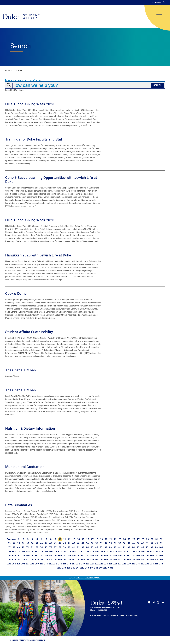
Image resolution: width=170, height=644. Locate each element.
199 (147, 560)
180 (60, 560)
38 (32, 543)
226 (115, 564)
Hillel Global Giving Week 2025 (30, 220)
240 (73, 568)
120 (97, 551)
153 (92, 555)
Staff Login (156, 3)
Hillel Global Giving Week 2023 (30, 104)
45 (64, 543)
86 (97, 547)
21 (111, 539)
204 (14, 564)
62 (143, 543)
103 (18, 551)
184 (78, 560)
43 (55, 543)
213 (55, 564)
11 (65, 539)
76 (51, 547)
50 (87, 543)
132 (152, 551)
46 (69, 543)
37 (28, 543)
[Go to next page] (110, 568)
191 (110, 560)
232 (143, 564)
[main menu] (159, 16)
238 (64, 568)
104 (23, 551)
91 (120, 547)
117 (83, 551)
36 (23, 543)
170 (14, 560)
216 (69, 564)
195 (129, 560)
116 (78, 551)
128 (133, 551)
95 (138, 547)
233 (147, 564)
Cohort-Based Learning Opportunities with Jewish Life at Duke (51, 180)
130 (143, 551)
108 (41, 551)
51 (92, 543)
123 (110, 551)
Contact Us (96, 615)
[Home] (21, 17)
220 (87, 564)
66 (161, 543)
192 (115, 560)
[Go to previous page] (11, 539)
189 (101, 560)
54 (106, 543)
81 (74, 547)
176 (41, 560)
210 (41, 564)
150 (78, 555)
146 (60, 555)
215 (64, 564)
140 (32, 555)
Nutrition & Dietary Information (30, 428)
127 (129, 551)
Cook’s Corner (17, 294)
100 (161, 547)
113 (64, 551)
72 (32, 547)
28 (143, 539)
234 (152, 564)
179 (55, 560)
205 (18, 564)
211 (46, 564)
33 (9, 543)
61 (138, 543)
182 (69, 560)
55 (110, 543)
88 (106, 547)
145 (55, 555)
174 (32, 560)
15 (83, 539)
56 (115, 543)
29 (147, 539)
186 (87, 560)
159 (120, 555)
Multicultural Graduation (25, 467)
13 (74, 539)
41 (46, 543)
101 (9, 551)
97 (147, 547)
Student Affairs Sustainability (29, 332)
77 (55, 547)
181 (64, 560)
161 (129, 555)
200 (152, 560)
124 (115, 551)
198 (143, 560)
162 (133, 555)
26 (134, 539)
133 (156, 551)
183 (74, 560)
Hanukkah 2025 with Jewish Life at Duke (38, 255)
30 (152, 539)
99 (156, 547)
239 (68, 568)
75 (46, 547)
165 (147, 555)
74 (41, 547)
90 (115, 547)
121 (101, 551)
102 (14, 551)
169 (9, 560)
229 (129, 564)
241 (78, 568)
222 (97, 564)
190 (106, 560)
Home (8, 71)
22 (115, 539)
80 (69, 547)
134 (161, 551)
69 (18, 547)
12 (69, 539)
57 (120, 543)
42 (51, 543)
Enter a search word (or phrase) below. (23, 80)
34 (14, 543)
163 (138, 555)
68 (14, 547)
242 (82, 568)
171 (18, 560)
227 (120, 564)
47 (74, 543)
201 (156, 560)
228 (124, 564)
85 (92, 547)
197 (138, 560)
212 (51, 564)
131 (147, 551)
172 (23, 560)
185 (83, 560)
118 (87, 551)
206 (23, 564)
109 (46, 551)
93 (129, 547)
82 (78, 547)
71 (28, 547)
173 (28, 560)
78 (60, 547)
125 (120, 551)
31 (157, 539)
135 (9, 555)
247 (105, 568)
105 (28, 551)
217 (74, 564)
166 (152, 555)
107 (37, 551)
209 (37, 564)
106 (32, 551)
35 (18, 543)
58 (124, 543)
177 (46, 560)
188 (97, 560)
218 (78, 564)
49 (83, 543)
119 (92, 551)
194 (124, 560)
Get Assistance (110, 615)
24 (124, 539)
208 (32, 564)
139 (28, 555)
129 (138, 551)
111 (55, 551)
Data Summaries (19, 505)
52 (97, 543)
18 (97, 539)
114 (69, 551)
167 (156, 555)
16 (88, 539)
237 (59, 568)
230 (133, 564)
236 (161, 564)
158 (115, 555)
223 (101, 564)
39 (37, 543)
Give (122, 615)
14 (78, 539)
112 (60, 551)
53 (101, 543)
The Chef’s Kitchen (20, 370)
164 (143, 555)
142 (41, 555)
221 (92, 564)
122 (106, 551)
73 (37, 547)
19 (101, 539)
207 (28, 564)
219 (83, 564)
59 (129, 543)
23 (120, 539)
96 (143, 547)
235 (156, 564)
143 (46, 555)
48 (78, 543)
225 (110, 564)
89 (110, 547)
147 (64, 555)
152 (87, 555)
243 (87, 568)
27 (138, 539)
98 (152, 547)
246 (101, 568)
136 (14, 555)
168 (161, 555)
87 (101, 547)
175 (37, 560)
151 (83, 555)
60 (133, 543)
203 (9, 564)
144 (51, 555)
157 (110, 555)
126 (124, 551)
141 (37, 555)
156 (106, 555)
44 (60, 543)
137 (18, 555)
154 (97, 555)
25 (129, 539)
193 (120, 560)
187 (92, 560)
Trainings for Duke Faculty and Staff (34, 139)
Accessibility (132, 615)
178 (51, 560)
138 (23, 555)
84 (87, 547)
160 (124, 555)
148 (69, 555)
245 (96, 568)
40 (41, 543)
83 (83, 547)
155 (101, 555)
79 (64, 547)
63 (147, 543)
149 (74, 555)
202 (161, 560)
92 (124, 547)
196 (133, 560)
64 (152, 543)
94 (133, 547)
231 (138, 564)
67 (9, 547)
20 (106, 539)
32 (161, 539)
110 (51, 551)
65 (156, 543)
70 (23, 547)
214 (60, 564)
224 (106, 564)
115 (74, 551)
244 (91, 568)
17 (92, 539)
